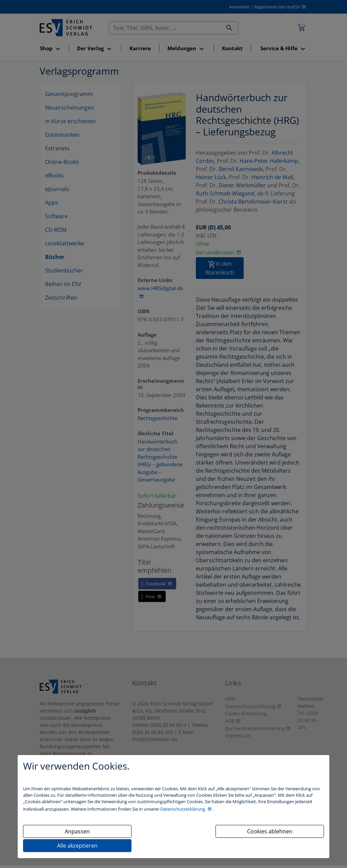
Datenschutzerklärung (183, 809)
